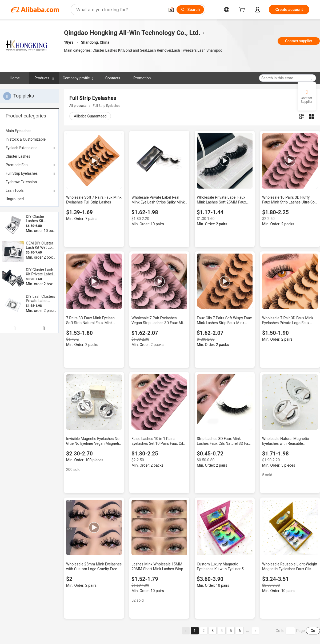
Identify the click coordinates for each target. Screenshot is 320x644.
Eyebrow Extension (21, 182)
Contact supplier (299, 41)
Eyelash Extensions (21, 148)
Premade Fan (17, 165)
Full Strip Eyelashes (22, 173)
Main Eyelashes (19, 131)
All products (78, 106)
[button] (171, 10)
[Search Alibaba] (120, 10)
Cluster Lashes (18, 156)
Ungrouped (15, 199)
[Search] (190, 10)
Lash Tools (15, 190)
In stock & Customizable (26, 139)
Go (313, 631)
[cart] (243, 10)
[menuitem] (29, 131)
